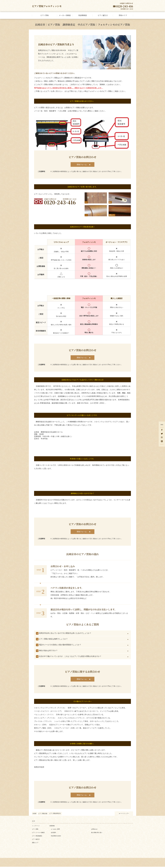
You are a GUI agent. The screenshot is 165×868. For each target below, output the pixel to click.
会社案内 (53, 834)
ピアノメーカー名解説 (38, 834)
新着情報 (52, 827)
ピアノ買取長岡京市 (55, 815)
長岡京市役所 (39, 768)
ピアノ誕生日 (36, 841)
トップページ (36, 827)
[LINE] (162, 441)
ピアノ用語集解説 (37, 837)
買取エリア (35, 844)
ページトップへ (125, 815)
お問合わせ (94, 830)
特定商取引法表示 (56, 837)
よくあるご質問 (55, 830)
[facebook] (162, 430)
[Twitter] (162, 434)
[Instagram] (162, 438)
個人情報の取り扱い (97, 834)
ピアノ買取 (35, 830)
